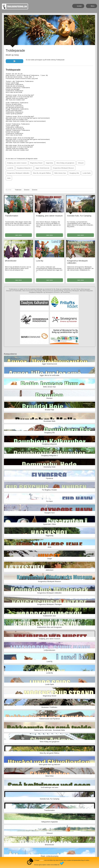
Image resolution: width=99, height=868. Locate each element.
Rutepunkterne (10, 354)
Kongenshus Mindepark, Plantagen (50, 604)
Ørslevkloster (11, 261)
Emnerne (27, 190)
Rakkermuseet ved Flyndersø (50, 719)
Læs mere (19, 235)
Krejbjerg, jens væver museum (17, 163)
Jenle (9, 178)
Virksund (81, 163)
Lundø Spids (87, 173)
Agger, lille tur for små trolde (49, 375)
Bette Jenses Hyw (60, 173)
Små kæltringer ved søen (50, 787)
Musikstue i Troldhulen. (50, 707)
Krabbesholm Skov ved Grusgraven (49, 627)
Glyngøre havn (50, 513)
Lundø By (10, 168)
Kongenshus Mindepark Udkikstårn (18, 173)
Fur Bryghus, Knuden (49, 490)
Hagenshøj (49, 163)
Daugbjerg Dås (74, 173)
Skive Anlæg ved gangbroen (65, 163)
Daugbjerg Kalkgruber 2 (24, 168)
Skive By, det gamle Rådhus (42, 173)
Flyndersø (49, 478)
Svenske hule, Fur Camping (79, 216)
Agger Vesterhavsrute (42, 168)
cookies (42, 860)
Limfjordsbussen (49, 650)
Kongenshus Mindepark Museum (63, 168)
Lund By (40, 261)
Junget (50, 559)
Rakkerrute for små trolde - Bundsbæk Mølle (50, 730)
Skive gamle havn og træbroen (49, 765)
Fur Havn (49, 501)
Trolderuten (18, 190)
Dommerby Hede (50, 467)
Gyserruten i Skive (50, 524)
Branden (49, 398)
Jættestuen (49, 570)
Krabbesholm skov (50, 616)
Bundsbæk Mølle (50, 421)
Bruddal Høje (50, 410)
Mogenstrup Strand (36, 163)
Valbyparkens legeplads (50, 822)
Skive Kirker (50, 776)
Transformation (12, 216)
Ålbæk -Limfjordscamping (49, 856)
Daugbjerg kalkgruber (50, 444)
